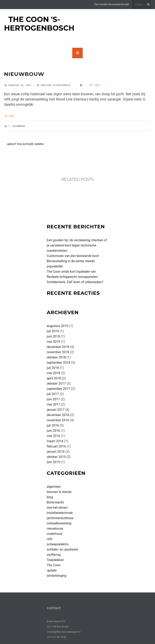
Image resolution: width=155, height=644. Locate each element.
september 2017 (59, 389)
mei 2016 (53, 436)
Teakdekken (55, 560)
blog (50, 497)
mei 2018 (53, 373)
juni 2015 (53, 462)
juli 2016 (53, 425)
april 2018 (54, 378)
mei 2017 (53, 404)
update (52, 570)
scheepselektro (58, 544)
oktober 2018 (56, 357)
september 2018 (59, 363)
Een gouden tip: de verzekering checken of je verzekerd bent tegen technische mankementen (77, 245)
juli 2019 (53, 331)
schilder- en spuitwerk (62, 549)
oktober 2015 (56, 457)
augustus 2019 (58, 326)
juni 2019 (53, 336)
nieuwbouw (24, 74)
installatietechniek (60, 513)
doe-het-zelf (122, 4)
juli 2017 (53, 394)
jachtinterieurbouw (60, 518)
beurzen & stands (59, 492)
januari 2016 (56, 452)
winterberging (57, 576)
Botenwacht (55, 502)
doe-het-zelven (57, 508)
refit (50, 539)
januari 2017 (56, 410)
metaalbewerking (59, 523)
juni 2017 (53, 399)
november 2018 (58, 352)
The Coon (99, 4)
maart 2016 (55, 441)
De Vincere (110, 4)
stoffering (54, 555)
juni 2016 (53, 431)
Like (95, 85)
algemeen (54, 487)
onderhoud (55, 534)
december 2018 (58, 347)
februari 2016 (56, 446)
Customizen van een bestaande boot (73, 256)
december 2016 (58, 415)
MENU (77, 53)
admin (39, 144)
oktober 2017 (56, 384)
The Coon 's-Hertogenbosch (39, 24)
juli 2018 (53, 368)
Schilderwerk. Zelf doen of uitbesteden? (75, 282)
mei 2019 (53, 342)
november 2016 (58, 420)
